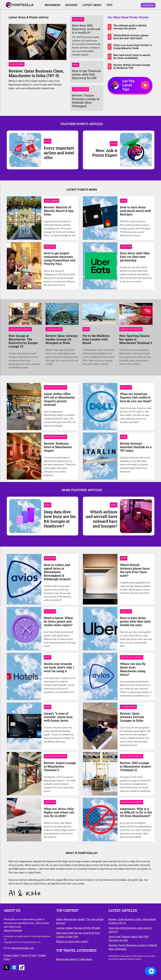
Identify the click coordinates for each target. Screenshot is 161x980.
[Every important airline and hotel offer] (25, 150)
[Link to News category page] (124, 201)
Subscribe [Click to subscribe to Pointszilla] (148, 5)
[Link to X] (6, 967)
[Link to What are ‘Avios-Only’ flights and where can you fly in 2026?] (25, 819)
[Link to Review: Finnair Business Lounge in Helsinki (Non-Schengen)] (87, 101)
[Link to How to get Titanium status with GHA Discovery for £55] (87, 74)
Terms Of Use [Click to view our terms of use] (28, 955)
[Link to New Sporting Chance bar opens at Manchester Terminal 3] (136, 315)
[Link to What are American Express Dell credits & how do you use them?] (101, 406)
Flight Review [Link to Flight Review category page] (17, 64)
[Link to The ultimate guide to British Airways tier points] (130, 27)
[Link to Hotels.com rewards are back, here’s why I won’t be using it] (25, 676)
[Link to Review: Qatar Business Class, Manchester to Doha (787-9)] (38, 43)
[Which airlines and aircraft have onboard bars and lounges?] (101, 519)
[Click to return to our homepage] (23, 5)
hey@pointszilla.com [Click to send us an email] (23, 948)
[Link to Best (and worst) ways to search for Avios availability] (130, 56)
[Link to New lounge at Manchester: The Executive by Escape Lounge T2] (25, 315)
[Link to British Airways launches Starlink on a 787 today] (101, 456)
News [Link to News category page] (76, 65)
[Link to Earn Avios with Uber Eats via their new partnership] (101, 266)
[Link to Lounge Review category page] (54, 329)
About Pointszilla (13, 930)
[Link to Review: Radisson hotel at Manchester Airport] (25, 456)
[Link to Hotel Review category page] (52, 201)
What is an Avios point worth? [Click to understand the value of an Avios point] (72, 942)
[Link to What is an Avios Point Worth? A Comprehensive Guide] (130, 47)
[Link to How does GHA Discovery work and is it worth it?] (87, 29)
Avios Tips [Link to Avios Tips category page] (78, 19)
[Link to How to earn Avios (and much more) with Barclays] (101, 218)
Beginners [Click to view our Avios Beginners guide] (53, 5)
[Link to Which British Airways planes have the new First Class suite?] (101, 579)
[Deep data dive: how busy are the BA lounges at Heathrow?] (25, 516)
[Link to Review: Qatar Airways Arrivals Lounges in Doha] (101, 726)
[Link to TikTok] (22, 967)
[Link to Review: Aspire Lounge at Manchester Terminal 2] (25, 773)
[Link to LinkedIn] (14, 967)
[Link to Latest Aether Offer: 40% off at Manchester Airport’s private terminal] (25, 406)
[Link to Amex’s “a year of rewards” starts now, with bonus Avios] (25, 726)
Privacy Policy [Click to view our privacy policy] (11, 955)
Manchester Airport (66, 959)
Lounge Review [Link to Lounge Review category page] (80, 89)
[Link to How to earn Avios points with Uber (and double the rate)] (101, 628)
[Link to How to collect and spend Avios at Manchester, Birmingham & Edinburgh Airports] (25, 579)
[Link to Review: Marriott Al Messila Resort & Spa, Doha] (25, 218)
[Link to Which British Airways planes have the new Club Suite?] (130, 37)
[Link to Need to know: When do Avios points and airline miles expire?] (25, 628)
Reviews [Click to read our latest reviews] (71, 5)
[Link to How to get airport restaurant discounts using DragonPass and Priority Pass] (25, 266)
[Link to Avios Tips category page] (50, 246)
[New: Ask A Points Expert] (101, 152)
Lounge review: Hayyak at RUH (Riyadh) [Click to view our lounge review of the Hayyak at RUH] (78, 928)
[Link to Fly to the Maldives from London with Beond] (99, 315)
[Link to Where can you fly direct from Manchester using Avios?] (101, 676)
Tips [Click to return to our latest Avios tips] (109, 5)
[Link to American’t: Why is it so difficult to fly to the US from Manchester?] (101, 819)
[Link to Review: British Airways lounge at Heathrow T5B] (130, 66)
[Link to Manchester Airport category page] (20, 329)
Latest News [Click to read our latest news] (92, 5)
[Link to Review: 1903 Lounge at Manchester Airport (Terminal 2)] (101, 773)
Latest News (85, 959)
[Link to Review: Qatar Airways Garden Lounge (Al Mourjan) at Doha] (62, 315)
